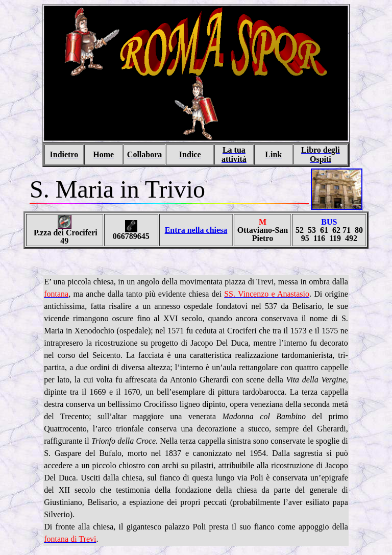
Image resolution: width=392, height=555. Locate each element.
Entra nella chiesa (196, 230)
